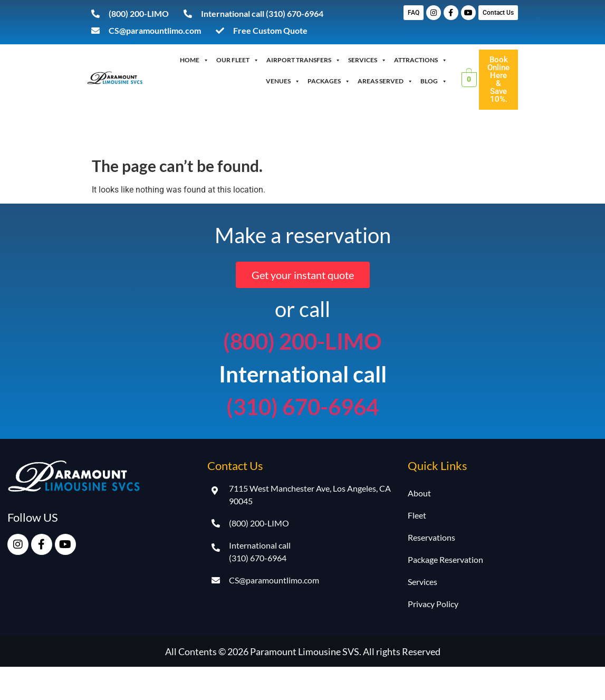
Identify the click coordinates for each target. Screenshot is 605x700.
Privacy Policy (433, 604)
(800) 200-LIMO (302, 341)
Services (367, 60)
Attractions (421, 60)
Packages (329, 81)
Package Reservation (445, 559)
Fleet (417, 515)
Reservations (431, 537)
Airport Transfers (304, 60)
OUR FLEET (238, 60)
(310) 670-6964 (302, 407)
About (419, 493)
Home (194, 60)
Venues (283, 81)
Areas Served (385, 81)
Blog (434, 81)
